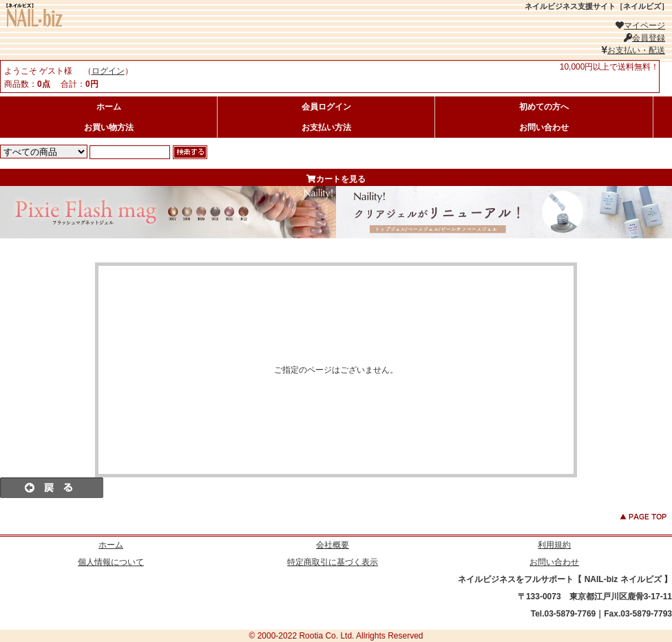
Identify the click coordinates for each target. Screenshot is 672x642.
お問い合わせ (544, 127)
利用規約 (554, 545)
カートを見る (336, 179)
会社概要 (333, 545)
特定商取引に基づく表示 (333, 562)
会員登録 (644, 38)
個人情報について (111, 562)
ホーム (109, 107)
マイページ (640, 25)
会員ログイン (326, 107)
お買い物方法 (109, 127)
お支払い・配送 (633, 50)
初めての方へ (544, 107)
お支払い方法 (326, 127)
